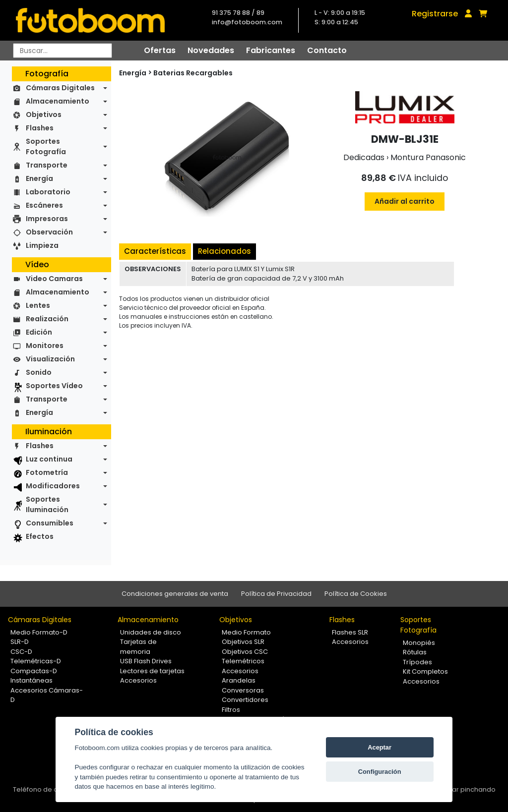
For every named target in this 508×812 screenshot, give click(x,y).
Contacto (327, 50)
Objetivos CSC (245, 652)
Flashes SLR (350, 632)
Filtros (231, 710)
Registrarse (435, 14)
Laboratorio (48, 192)
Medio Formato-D (39, 632)
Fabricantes (271, 50)
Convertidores (245, 700)
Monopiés (419, 643)
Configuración (380, 772)
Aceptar (380, 747)
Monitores (45, 346)
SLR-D (20, 642)
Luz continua (49, 459)
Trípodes (417, 662)
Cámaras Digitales (60, 88)
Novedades (211, 50)
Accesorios (138, 680)
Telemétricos (243, 661)
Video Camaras (54, 279)
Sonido (39, 372)
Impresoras (47, 219)
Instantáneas (32, 680)
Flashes (40, 128)
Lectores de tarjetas (152, 671)
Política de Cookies (356, 594)
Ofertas (160, 50)
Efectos (40, 536)
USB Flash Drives (146, 661)
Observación (49, 232)
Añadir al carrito (405, 201)
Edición (39, 332)
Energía (39, 178)
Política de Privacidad (276, 594)
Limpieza (42, 245)
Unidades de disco (151, 632)
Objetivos (44, 115)
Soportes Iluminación (47, 504)
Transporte (47, 165)
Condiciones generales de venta (175, 594)
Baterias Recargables (193, 73)
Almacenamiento (58, 101)
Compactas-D (34, 671)
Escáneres (44, 205)
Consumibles (50, 523)
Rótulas (415, 652)
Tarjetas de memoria (138, 647)
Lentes (38, 305)
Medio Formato (246, 632)
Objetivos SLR (243, 642)
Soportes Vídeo (54, 386)
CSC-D (21, 652)
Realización (47, 319)
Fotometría (47, 472)
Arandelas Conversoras (243, 685)
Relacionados (224, 251)
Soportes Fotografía (46, 146)
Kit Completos (425, 671)
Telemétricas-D (36, 661)
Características (155, 251)
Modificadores (53, 486)
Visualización (50, 359)
